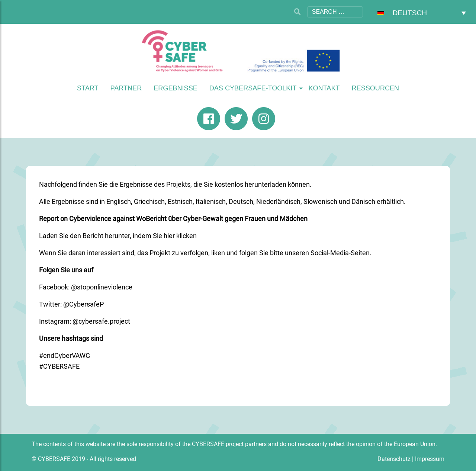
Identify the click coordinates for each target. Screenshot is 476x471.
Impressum (430, 459)
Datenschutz (394, 459)
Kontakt (324, 88)
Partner (126, 88)
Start (88, 88)
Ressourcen (376, 88)
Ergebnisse (176, 88)
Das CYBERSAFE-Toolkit (253, 88)
